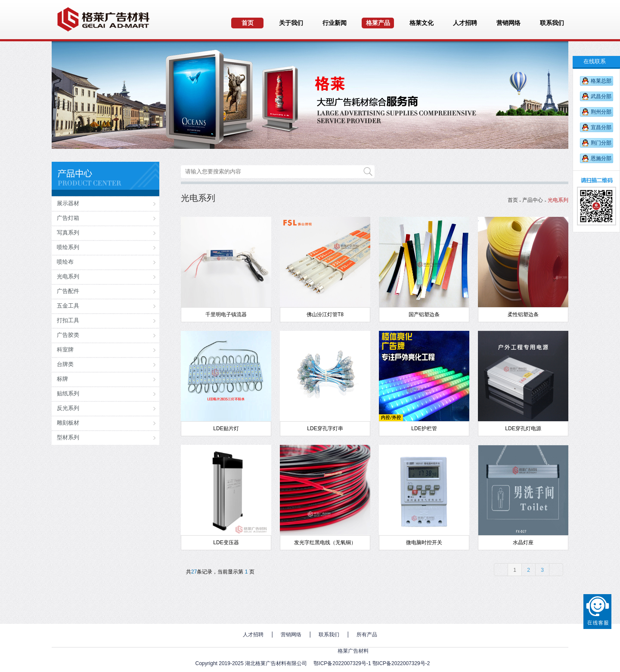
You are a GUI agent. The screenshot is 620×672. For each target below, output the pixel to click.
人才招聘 (253, 635)
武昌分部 (601, 96)
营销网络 (291, 635)
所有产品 (367, 635)
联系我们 (329, 635)
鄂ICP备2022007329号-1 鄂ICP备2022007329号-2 (372, 663)
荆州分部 (601, 112)
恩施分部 (601, 158)
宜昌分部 (601, 127)
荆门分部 (601, 143)
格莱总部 (601, 81)
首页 (513, 200)
